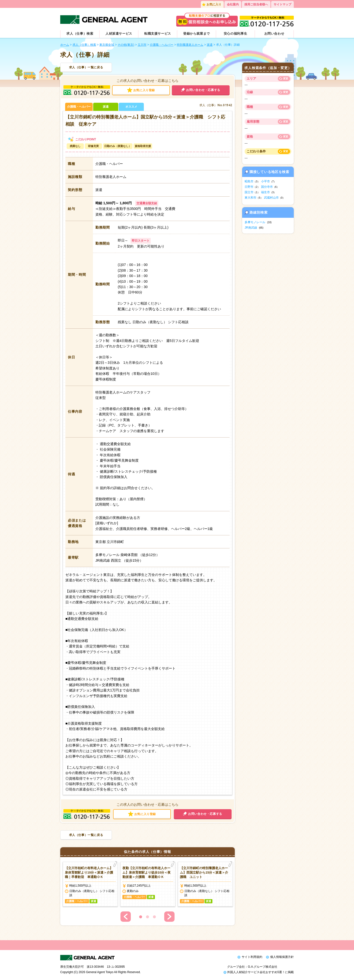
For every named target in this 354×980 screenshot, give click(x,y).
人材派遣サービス (119, 34)
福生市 (265, 192)
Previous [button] (126, 917)
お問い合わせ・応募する (203, 90)
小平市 (265, 181)
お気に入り (214, 4)
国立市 (249, 192)
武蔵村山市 (271, 198)
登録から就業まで (197, 34)
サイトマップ (282, 4)
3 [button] (154, 917)
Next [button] (169, 917)
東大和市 (251, 198)
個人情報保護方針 (282, 957)
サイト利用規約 (252, 957)
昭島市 (249, 181)
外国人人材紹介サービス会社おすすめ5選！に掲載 (259, 972)
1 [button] (141, 917)
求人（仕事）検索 (80, 34)
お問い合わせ (274, 34)
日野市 (249, 187)
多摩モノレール (255, 222)
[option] (90, 884)
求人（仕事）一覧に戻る (86, 67)
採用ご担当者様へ (256, 4)
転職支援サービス (158, 34)
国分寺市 (267, 187)
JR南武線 (251, 228)
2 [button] (147, 917)
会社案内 (233, 4)
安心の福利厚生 (236, 34)
